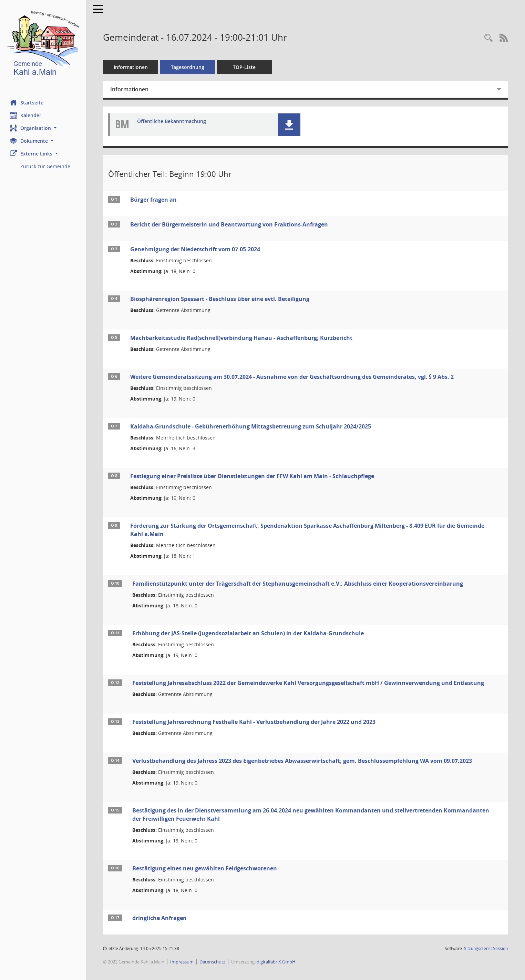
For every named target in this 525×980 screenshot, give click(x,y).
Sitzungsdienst (486, 948)
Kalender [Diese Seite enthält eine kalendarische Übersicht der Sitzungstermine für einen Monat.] (26, 115)
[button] (43, 128)
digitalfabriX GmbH (276, 962)
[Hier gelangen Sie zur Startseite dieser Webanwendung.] (43, 45)
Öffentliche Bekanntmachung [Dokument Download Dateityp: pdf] (172, 122)
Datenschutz (213, 962)
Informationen (131, 67)
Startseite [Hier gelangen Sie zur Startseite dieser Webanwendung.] (27, 102)
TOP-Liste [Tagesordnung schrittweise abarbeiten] (245, 67)
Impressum (182, 962)
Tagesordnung (188, 67)
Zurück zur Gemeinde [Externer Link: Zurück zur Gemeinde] (46, 166)
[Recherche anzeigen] (488, 38)
